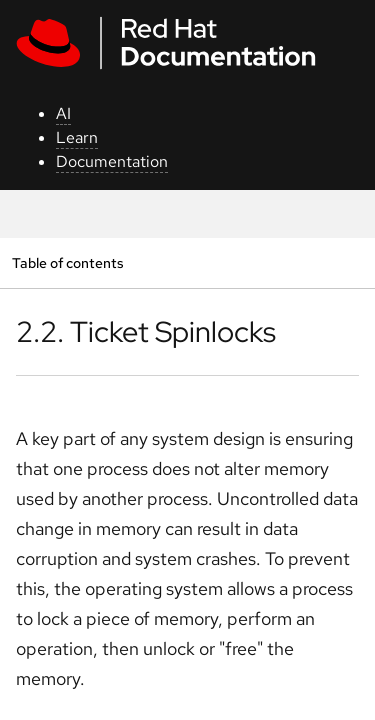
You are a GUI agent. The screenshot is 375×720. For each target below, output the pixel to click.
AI (63, 113)
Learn (77, 137)
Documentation (112, 161)
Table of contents (67, 262)
